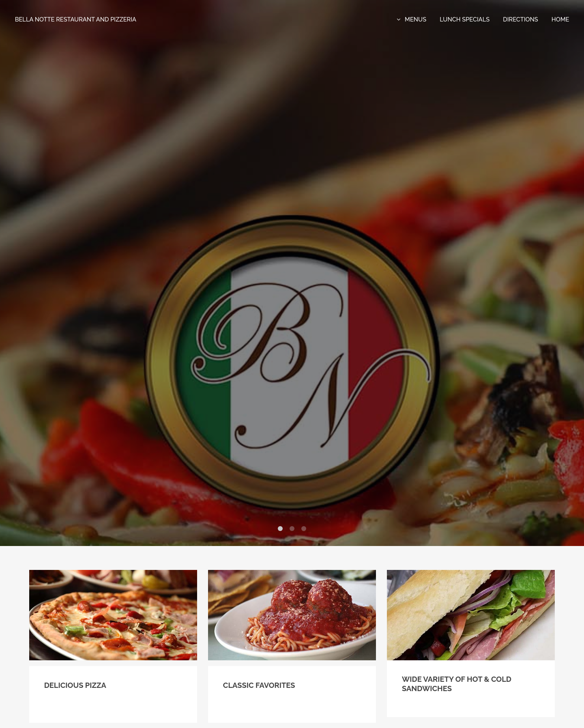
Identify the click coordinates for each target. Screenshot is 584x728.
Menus (415, 19)
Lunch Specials (465, 19)
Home (560, 19)
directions (521, 19)
